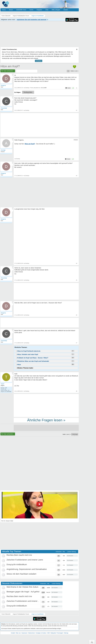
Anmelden (74, 13)
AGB (48, 633)
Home (4, 10)
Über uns (18, 633)
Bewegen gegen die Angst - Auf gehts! (23, 592)
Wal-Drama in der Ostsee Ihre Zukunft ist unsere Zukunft (31, 587)
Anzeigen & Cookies (41, 633)
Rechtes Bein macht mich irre (19, 555)
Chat (47, 10)
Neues (11, 10)
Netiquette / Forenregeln (57, 633)
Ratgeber (39, 10)
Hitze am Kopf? (10, 66)
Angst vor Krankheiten (38, 614)
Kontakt (13, 633)
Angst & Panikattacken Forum (21, 614)
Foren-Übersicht (6, 614)
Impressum (24, 633)
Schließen (39, 61)
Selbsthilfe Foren (21, 10)
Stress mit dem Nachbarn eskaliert (21, 574)
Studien (66, 10)
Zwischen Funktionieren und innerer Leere (25, 560)
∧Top (92, 642)
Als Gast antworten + (8, 71)
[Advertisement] (46, 405)
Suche (31, 10)
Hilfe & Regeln (56, 10)
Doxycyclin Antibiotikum (17, 564)
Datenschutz (31, 633)
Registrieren (64, 13)
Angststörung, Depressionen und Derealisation (27, 569)
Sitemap (66, 633)
